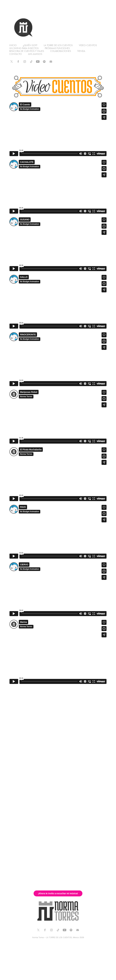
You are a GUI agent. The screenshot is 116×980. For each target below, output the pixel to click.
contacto (16, 54)
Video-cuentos (88, 45)
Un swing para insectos (24, 48)
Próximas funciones (57, 48)
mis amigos (35, 54)
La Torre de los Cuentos (58, 45)
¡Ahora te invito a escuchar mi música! (58, 893)
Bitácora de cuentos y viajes (27, 51)
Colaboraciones (61, 51)
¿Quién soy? (30, 45)
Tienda (81, 51)
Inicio (13, 45)
